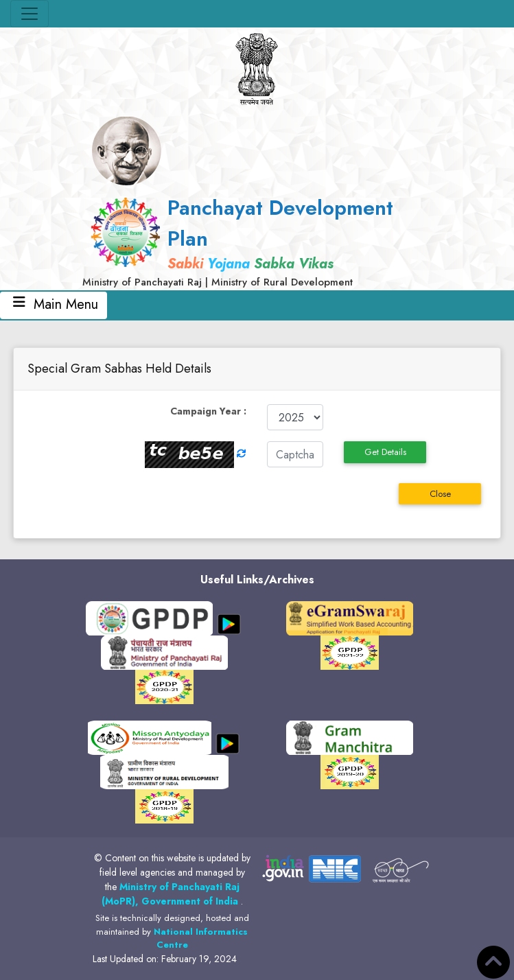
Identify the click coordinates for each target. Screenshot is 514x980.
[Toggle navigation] (30, 14)
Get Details (385, 452)
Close (440, 494)
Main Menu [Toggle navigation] (54, 304)
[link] (257, 241)
